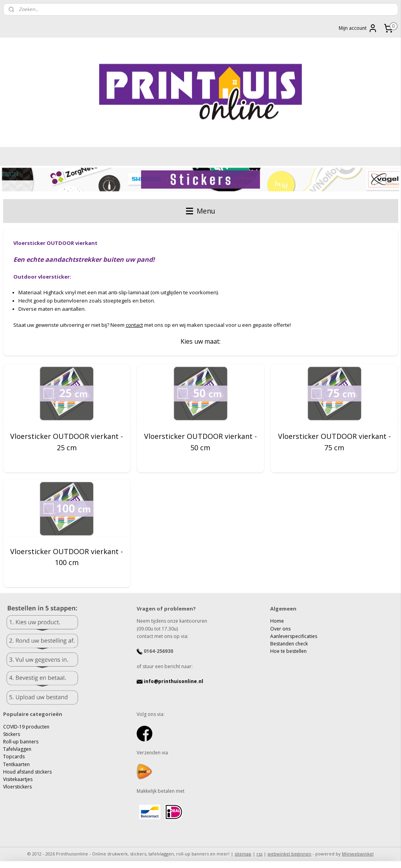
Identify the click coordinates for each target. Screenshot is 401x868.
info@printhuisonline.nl (170, 681)
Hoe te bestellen (288, 651)
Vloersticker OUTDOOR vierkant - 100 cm (67, 557)
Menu (201, 211)
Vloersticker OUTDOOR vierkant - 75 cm (334, 442)
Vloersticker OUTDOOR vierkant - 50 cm (200, 442)
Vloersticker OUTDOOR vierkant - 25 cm (67, 442)
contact (134, 325)
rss (259, 854)
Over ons (280, 629)
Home (277, 621)
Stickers (12, 734)
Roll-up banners (21, 742)
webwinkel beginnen (289, 854)
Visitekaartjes (18, 779)
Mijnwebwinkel (358, 854)
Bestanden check (289, 644)
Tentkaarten (16, 764)
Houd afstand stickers (27, 772)
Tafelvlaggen (17, 749)
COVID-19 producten (26, 727)
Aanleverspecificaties (294, 636)
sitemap (243, 854)
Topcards (14, 757)
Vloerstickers (17, 787)
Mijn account (358, 28)
